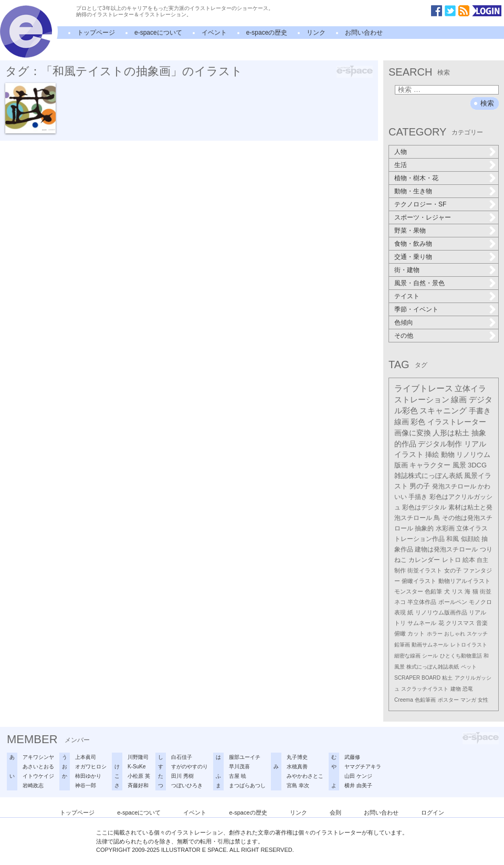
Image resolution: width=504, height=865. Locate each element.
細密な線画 (407, 656)
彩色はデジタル (424, 507)
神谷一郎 (86, 785)
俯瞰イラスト (419, 581)
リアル (477, 612)
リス (457, 591)
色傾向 (404, 322)
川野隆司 (138, 757)
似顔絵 (470, 539)
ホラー (435, 634)
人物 (401, 152)
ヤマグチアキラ (363, 767)
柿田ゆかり (88, 776)
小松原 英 (139, 776)
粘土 (447, 678)
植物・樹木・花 (416, 178)
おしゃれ (455, 634)
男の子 (420, 486)
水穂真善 (297, 767)
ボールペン (453, 602)
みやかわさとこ (305, 776)
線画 (459, 399)
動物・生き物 (413, 191)
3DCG (477, 465)
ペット (469, 667)
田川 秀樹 (182, 776)
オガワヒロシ (91, 767)
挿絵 (432, 455)
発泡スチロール (454, 486)
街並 (486, 591)
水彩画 (445, 528)
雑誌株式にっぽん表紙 (428, 476)
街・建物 (407, 270)
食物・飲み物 (413, 244)
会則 (335, 812)
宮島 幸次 (298, 785)
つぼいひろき (187, 785)
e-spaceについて (158, 33)
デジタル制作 (440, 444)
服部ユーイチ (245, 757)
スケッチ (477, 634)
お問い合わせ (364, 33)
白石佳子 (182, 757)
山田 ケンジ (358, 776)
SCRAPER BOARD (417, 678)
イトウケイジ (38, 776)
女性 (483, 700)
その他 (404, 336)
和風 (453, 539)
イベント (214, 33)
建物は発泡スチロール (446, 549)
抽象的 (424, 528)
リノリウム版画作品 (441, 612)
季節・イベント (416, 309)
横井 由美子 (358, 785)
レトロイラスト (469, 645)
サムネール (422, 623)
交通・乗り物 (413, 257)
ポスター (448, 700)
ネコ (400, 602)
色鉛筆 (433, 591)
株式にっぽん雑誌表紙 (433, 667)
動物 (448, 455)
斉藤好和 (138, 785)
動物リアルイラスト (464, 581)
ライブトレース (424, 388)
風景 (459, 465)
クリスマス (460, 623)
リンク (316, 33)
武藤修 (352, 757)
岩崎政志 (33, 785)
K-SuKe (136, 767)
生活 (401, 165)
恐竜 (468, 689)
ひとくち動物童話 (461, 656)
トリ (400, 623)
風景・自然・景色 (419, 283)
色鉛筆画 (425, 700)
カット (416, 633)
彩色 (418, 422)
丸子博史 (297, 757)
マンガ (468, 700)
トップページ (96, 33)
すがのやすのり (190, 767)
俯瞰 (400, 633)
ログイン (433, 812)
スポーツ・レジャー (423, 217)
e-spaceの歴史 (267, 33)
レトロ (451, 560)
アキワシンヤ (38, 757)
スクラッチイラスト (425, 689)
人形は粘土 (451, 433)
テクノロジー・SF (420, 204)
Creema (404, 700)
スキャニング (443, 411)
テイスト (407, 296)
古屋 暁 (238, 776)
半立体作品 (422, 602)
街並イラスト (425, 570)
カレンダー (424, 560)
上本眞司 (86, 757)
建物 (456, 689)
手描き (418, 497)
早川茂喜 (239, 767)
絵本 (469, 560)
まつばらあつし (247, 785)
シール (430, 656)
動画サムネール (430, 645)
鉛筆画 (402, 645)
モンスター (409, 591)
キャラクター (430, 465)
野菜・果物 (410, 231)
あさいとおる (38, 767)
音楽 (482, 623)
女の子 (453, 570)
